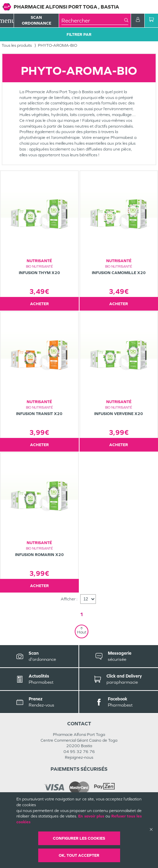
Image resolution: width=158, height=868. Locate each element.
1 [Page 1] (82, 614)
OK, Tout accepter (79, 855)
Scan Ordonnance (37, 20)
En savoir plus (91, 816)
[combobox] (93, 20)
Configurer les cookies (79, 838)
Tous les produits (17, 45)
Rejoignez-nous (79, 757)
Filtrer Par (79, 34)
